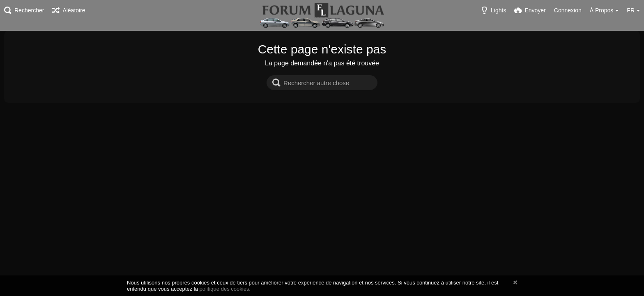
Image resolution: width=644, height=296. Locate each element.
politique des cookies (224, 289)
